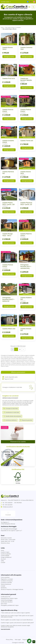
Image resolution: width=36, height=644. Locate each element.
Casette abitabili (5, 549)
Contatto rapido (5, 2)
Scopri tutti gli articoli (5, 623)
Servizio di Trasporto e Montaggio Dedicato (12, 583)
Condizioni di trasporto (7, 575)
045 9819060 (18, 503)
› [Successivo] (24, 349)
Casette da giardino (6, 548)
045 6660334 (9, 503)
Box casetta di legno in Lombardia (13, 27)
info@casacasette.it (8, 507)
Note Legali (18, 633)
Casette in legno (5, 546)
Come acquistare (5, 571)
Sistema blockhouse (6, 578)
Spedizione (4, 582)
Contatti (3, 556)
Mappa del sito (26, 633)
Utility (2, 555)
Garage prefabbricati (6, 551)
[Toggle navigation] (29, 7)
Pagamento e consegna (7, 573)
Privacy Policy (10, 633)
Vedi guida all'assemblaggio (10, 523)
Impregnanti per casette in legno (9, 592)
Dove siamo (4, 598)
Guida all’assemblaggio (7, 594)
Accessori (3, 553)
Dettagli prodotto (9, 57)
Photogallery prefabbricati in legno (10, 599)
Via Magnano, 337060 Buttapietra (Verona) (8, 517)
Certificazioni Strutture (7, 596)
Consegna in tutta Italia (18, 636)
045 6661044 (9, 505)
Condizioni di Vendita (6, 576)
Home (2, 27)
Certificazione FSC (6, 591)
